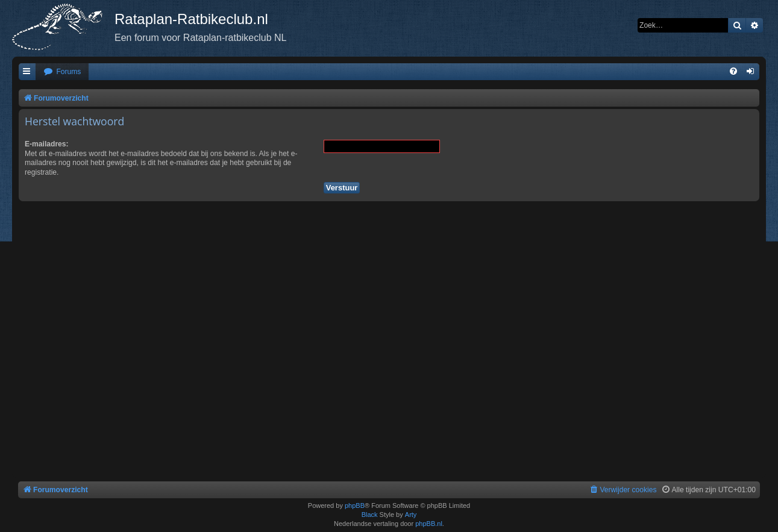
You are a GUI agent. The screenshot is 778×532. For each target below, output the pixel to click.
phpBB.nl (429, 524)
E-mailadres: (47, 144)
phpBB (355, 505)
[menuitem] (62, 72)
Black (370, 515)
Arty (411, 515)
